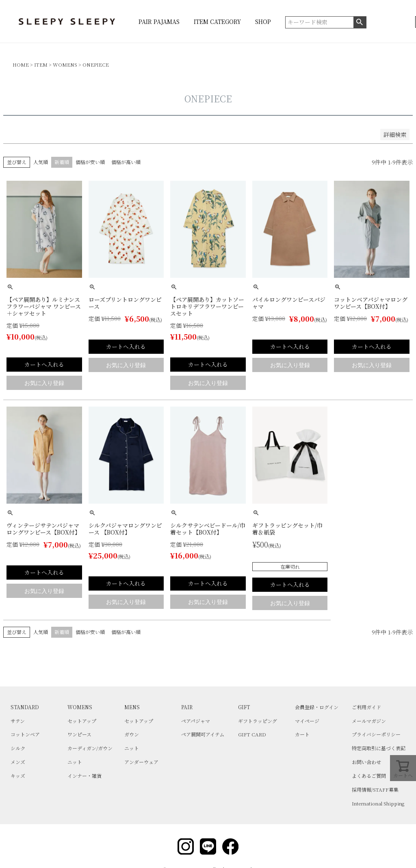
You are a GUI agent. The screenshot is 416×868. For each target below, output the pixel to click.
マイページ (307, 721)
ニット (75, 762)
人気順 (41, 162)
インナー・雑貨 (84, 776)
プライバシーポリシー (376, 734)
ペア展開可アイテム (203, 734)
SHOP (263, 22)
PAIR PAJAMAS (159, 22)
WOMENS (65, 64)
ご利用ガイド (366, 707)
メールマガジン (369, 721)
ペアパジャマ (196, 721)
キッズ (18, 776)
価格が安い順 (90, 162)
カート (302, 734)
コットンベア (25, 734)
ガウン (132, 734)
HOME (21, 64)
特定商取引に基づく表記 (379, 748)
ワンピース (79, 734)
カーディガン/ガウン (90, 748)
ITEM (41, 64)
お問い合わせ (366, 762)
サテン (18, 721)
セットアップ (82, 721)
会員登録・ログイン (317, 707)
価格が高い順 (126, 162)
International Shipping (378, 803)
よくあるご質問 (369, 776)
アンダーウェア (141, 762)
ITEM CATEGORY (217, 22)
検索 (360, 22)
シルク (18, 748)
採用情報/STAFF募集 (375, 789)
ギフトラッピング (258, 721)
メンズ (18, 762)
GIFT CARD (252, 734)
